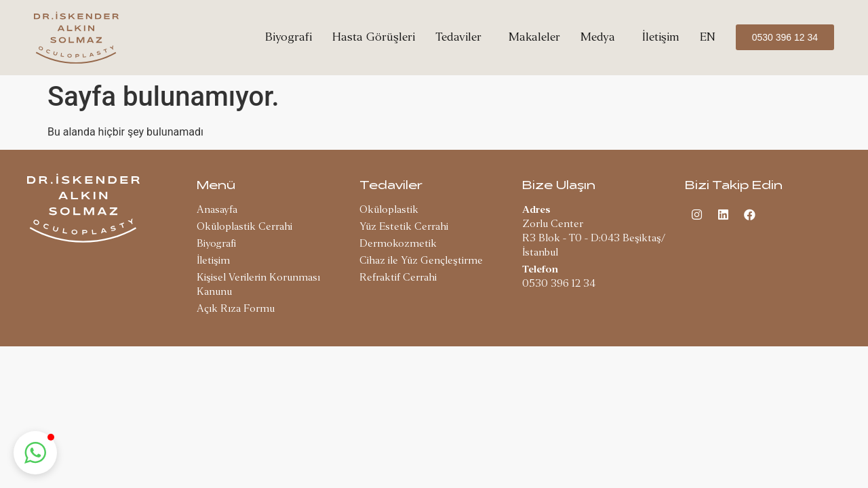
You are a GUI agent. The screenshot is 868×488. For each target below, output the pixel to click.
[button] (35, 453)
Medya (601, 37)
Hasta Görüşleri (374, 37)
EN (708, 37)
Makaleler (534, 37)
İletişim (661, 37)
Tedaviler (462, 37)
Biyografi (289, 37)
